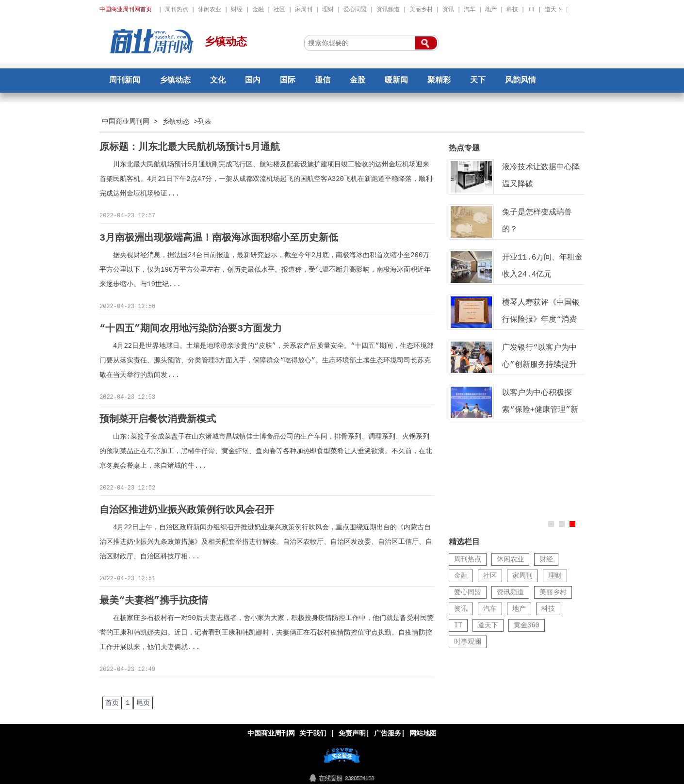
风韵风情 (521, 81)
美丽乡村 (421, 9)
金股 (358, 81)
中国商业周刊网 (126, 122)
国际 (288, 81)
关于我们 (313, 730)
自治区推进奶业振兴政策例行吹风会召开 (187, 508)
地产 (491, 9)
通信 (323, 81)
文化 (218, 81)
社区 (279, 9)
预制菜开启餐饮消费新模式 (158, 418)
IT (531, 9)
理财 (328, 9)
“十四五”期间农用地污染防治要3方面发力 (191, 328)
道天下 (554, 9)
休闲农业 (210, 9)
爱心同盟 (355, 9)
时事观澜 (468, 642)
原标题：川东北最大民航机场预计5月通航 (190, 147)
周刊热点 (177, 9)
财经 (237, 9)
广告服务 (388, 730)
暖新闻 (396, 81)
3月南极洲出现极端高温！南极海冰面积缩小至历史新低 (219, 237)
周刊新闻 (125, 81)
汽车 (470, 9)
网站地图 (423, 730)
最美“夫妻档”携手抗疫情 (154, 598)
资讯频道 (388, 9)
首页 (112, 700)
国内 (253, 81)
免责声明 (352, 730)
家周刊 (304, 9)
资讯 (448, 9)
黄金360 (527, 625)
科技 (512, 9)
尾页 (143, 700)
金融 (258, 9)
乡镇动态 (226, 42)
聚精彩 (439, 81)
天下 (478, 81)
